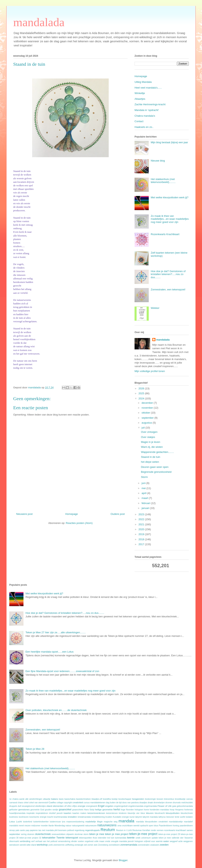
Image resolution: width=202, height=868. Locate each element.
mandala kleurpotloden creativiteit (152, 822)
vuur (153, 841)
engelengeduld (121, 806)
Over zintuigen (149, 432)
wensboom (14, 845)
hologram (139, 810)
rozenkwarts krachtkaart (175, 830)
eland (49, 806)
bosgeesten (138, 799)
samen (190, 830)
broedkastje (180, 799)
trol (109, 838)
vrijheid (147, 841)
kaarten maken (79, 813)
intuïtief (52, 813)
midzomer (36, 826)
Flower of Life (165, 806)
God (42, 810)
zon (96, 845)
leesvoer (170, 817)
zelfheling (69, 845)
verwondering (64, 841)
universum (146, 838)
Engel (101, 806)
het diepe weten (150, 462)
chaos (20, 803)
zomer (90, 845)
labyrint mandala (150, 817)
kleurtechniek (187, 813)
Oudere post (118, 514)
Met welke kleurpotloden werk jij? (170, 197)
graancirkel (65, 809)
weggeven (188, 841)
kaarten (68, 813)
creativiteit (78, 802)
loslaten (189, 817)
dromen (169, 803)
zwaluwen (155, 845)
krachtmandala (60, 817)
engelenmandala (136, 806)
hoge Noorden (127, 810)
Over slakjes (148, 437)
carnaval (13, 803)
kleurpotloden (173, 813)
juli (144, 428)
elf (65, 806)
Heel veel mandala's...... (148, 88)
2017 (142, 544)
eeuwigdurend (28, 806)
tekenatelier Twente (53, 838)
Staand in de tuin (151, 457)
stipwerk (70, 834)
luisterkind (28, 822)
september (148, 418)
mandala (126, 821)
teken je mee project (117, 834)
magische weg (111, 822)
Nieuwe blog (158, 161)
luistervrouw (55, 822)
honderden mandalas (159, 810)
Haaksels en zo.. (144, 127)
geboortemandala (185, 806)
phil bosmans (61, 830)
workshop (42, 845)
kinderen (123, 813)
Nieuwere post (24, 514)
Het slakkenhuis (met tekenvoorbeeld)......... (163, 181)
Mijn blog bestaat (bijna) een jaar (169, 142)
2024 (142, 398)
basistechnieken (84, 799)
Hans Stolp (89, 810)
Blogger (123, 860)
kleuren (150, 813)
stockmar (79, 834)
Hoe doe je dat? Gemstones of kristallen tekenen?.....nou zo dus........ (168, 274)
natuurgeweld (78, 826)
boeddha (107, 799)
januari (146, 508)
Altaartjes (140, 99)
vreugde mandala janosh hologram (127, 841)
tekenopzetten (86, 838)
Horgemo (179, 810)
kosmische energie (38, 817)
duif (19, 806)
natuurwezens (107, 825)
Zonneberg (103, 845)
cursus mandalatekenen (94, 803)
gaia (174, 806)
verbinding (25, 841)
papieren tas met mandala (42, 830)
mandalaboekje (176, 822)
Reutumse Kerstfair (141, 830)
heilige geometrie (104, 809)
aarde (22, 799)
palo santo (20, 830)
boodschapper (125, 799)
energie (82, 806)
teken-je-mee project (143, 834)
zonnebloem (114, 845)
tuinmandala (121, 838)
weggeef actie (176, 841)
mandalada (39, 22)
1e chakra (14, 799)
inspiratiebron (42, 813)
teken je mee (97, 834)
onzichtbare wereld (131, 826)
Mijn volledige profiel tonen (150, 371)
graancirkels (78, 810)
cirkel (26, 803)
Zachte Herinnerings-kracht (150, 104)
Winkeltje (140, 93)
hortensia (188, 810)
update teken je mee (161, 838)
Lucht (19, 821)
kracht (50, 817)
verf (33, 841)
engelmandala (150, 806)
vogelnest (89, 841)
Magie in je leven (151, 442)
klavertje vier (134, 813)
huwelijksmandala (17, 813)
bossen (160, 799)
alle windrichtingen (34, 799)
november (148, 408)
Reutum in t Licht (124, 830)
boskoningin (150, 799)
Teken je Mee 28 (35, 749)
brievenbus (169, 799)
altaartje (47, 799)
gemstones (24, 809)
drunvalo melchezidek (183, 803)
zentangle (79, 845)
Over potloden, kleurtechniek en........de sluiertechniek (56, 710)
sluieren (31, 834)
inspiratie (31, 813)
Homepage (72, 514)
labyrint (139, 817)
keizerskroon (112, 813)
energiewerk (92, 806)
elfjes (75, 806)
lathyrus (162, 817)
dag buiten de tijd (114, 803)
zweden (164, 845)
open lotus (153, 826)
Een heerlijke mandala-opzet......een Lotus (50, 652)
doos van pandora (130, 803)
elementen (58, 806)
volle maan (99, 841)
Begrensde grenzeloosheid (156, 472)
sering (24, 834)
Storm (144, 477)
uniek (138, 838)
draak (150, 803)
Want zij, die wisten (152, 447)
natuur (68, 826)
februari (146, 503)
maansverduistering (75, 822)
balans (55, 799)
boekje (115, 799)
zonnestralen (144, 845)
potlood (71, 830)
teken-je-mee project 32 (30, 838)
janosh (60, 813)
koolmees (14, 817)
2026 (142, 388)
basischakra (70, 799)
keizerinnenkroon (96, 813)
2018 (142, 539)
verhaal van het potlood (46, 841)
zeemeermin (59, 845)
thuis (95, 838)
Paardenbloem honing (169, 826)
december (148, 403)
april (144, 493)
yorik (50, 845)
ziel (85, 845)
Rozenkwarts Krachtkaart (165, 234)
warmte (159, 841)
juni (144, 483)
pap (27, 830)
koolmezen (24, 817)
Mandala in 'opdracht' (147, 110)
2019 (142, 534)
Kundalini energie (121, 817)
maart (145, 498)
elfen (69, 806)
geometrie (35, 810)
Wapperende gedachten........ (157, 452)
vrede (108, 841)
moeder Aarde (47, 826)
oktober (146, 413)
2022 (142, 519)
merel (21, 826)
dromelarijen (159, 803)
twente (131, 838)
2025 (142, 393)
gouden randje (51, 810)
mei (144, 488)
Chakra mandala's (145, 116)
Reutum (108, 830)
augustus (147, 423)
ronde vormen (157, 830)
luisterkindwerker (41, 822)
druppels (13, 806)
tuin (113, 838)
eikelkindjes (41, 806)
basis (61, 799)
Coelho (52, 802)
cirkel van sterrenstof (38, 803)
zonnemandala (129, 845)
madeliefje (91, 821)
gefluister (13, 810)
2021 (142, 524)
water (166, 841)
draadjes (143, 803)
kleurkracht (160, 813)
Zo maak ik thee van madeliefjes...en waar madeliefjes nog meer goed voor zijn (170, 219)
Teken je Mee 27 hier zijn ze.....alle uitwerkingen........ (56, 632)
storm (86, 834)
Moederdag (60, 826)
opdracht (144, 826)
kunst (132, 817)
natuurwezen (91, 826)
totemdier (102, 838)
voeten (81, 841)
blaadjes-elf (97, 799)
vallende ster (178, 838)
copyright (68, 803)
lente (177, 817)
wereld (23, 845)
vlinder (74, 841)
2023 (142, 514)
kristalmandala (84, 817)
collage (60, 803)
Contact (139, 121)
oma (119, 826)
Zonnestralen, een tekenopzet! (168, 289)
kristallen (72, 817)
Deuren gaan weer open (155, 467)
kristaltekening (98, 817)
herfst (117, 809)
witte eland (31, 845)
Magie (100, 822)
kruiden (109, 817)
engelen (109, 806)
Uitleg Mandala (143, 82)
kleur (143, 813)
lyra (64, 822)
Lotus (12, 821)
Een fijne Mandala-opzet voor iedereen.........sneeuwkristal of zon (62, 671)
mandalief (188, 822)
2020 (142, 529)
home (146, 810)
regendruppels (92, 830)
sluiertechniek (43, 834)
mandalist (14, 826)
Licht (182, 817)
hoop (172, 810)
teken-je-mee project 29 (169, 834)
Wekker (155, 308)
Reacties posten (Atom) (79, 523)
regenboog (79, 830)
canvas (189, 799)
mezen (28, 826)
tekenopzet (72, 838)
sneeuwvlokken (58, 834)
